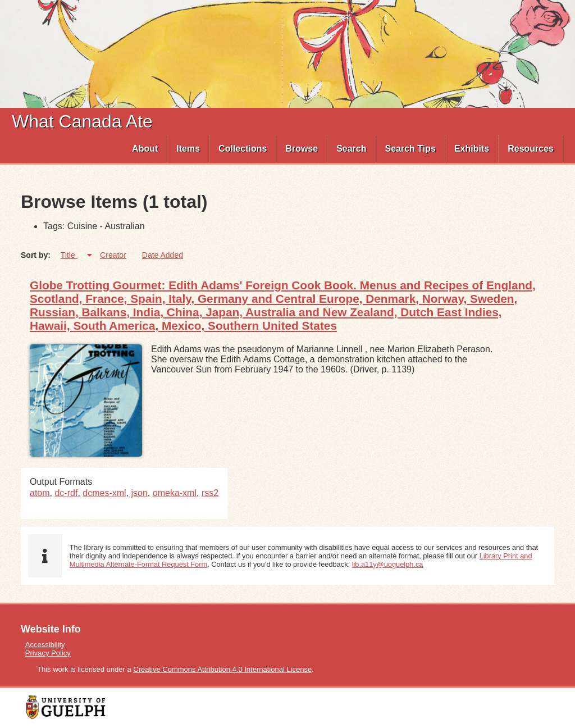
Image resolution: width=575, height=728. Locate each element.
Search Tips (410, 149)
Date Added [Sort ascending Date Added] (163, 255)
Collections (243, 149)
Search (351, 149)
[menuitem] (145, 149)
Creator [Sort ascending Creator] (113, 255)
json (140, 493)
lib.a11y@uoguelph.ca (388, 564)
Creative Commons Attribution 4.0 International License (222, 669)
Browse (302, 149)
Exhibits (472, 149)
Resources (531, 149)
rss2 (210, 493)
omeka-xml (175, 493)
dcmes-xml (104, 493)
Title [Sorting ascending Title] (69, 255)
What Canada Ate (82, 121)
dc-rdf (66, 493)
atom (40, 493)
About (145, 149)
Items (188, 149)
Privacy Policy (48, 653)
